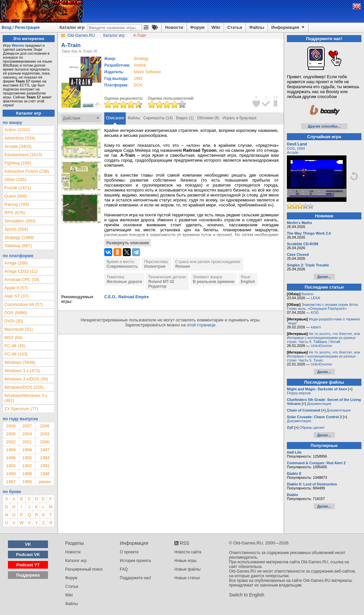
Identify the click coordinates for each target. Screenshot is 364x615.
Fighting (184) (18, 163)
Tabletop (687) (18, 246)
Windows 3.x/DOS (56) (26, 379)
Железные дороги (124, 282)
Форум (197, 27)
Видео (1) (185, 118)
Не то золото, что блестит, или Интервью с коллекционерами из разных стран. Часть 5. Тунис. (323, 356)
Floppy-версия (299, 393)
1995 (27, 458)
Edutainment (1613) (23, 155)
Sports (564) (16, 229)
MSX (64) (13, 337)
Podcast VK (28, 555)
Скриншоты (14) (158, 118)
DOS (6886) (16, 313)
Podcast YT (28, 565)
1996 (11, 458)
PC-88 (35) (15, 346)
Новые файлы (187, 569)
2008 (11, 426)
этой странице (201, 325)
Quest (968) (16, 196)
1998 (27, 450)
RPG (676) (15, 213)
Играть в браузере (240, 118)
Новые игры (185, 561)
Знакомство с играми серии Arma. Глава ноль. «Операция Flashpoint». (323, 307)
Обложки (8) (208, 118)
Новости (174, 27)
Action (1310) (17, 130)
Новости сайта (188, 552)
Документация (319, 404)
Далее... (324, 277)
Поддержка (28, 575)
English (248, 282)
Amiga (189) (16, 263)
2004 (27, 434)
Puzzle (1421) (18, 188)
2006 (45, 426)
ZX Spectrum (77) (21, 409)
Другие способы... (324, 126)
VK (28, 544)
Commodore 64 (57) (23, 304)
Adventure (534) (20, 138)
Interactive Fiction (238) (27, 171)
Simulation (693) (20, 221)
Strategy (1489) (19, 237)
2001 (27, 442)
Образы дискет (312, 427)
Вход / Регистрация (21, 28)
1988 (45, 474)
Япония (182, 266)
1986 (27, 482)
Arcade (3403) (18, 146)
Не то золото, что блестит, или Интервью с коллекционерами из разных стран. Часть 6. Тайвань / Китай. (323, 338)
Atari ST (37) (16, 296)
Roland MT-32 (161, 282)
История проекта (135, 561)
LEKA (315, 298)
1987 (11, 482)
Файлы (257, 27)
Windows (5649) (20, 362)
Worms (18, 45)
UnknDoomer (321, 346)
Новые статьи (187, 578)
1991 (45, 466)
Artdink (140, 65)
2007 (27, 426)
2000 (45, 442)
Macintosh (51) (19, 329)
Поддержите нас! (136, 578)
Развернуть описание (128, 243)
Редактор (157, 286)
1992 (138, 79)
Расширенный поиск (84, 569)
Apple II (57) (16, 288)
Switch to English (247, 595)
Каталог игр (72, 27)
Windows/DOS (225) (24, 387)
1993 (11, 466)
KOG (315, 312)
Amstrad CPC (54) (22, 280)
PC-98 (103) (16, 354)
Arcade (293, 152)
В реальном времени (214, 282)
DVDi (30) (14, 321)
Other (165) (15, 179)
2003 (45, 434)
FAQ (124, 569)
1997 (45, 450)
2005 (11, 434)
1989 (27, 474)
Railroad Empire (134, 297)
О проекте (129, 552)
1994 (45, 458)
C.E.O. (110, 297)
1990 (11, 474)
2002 (11, 442)
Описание (115, 118)
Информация (288, 28)
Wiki (216, 27)
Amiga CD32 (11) (21, 271)
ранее (45, 482)
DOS (291, 148)
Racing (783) (17, 204)
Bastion (308, 294)
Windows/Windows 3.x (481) (26, 398)
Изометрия (155, 266)
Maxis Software (147, 72)
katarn (316, 327)
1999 (11, 450)
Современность (122, 266)
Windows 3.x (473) (22, 371)
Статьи (235, 27)
